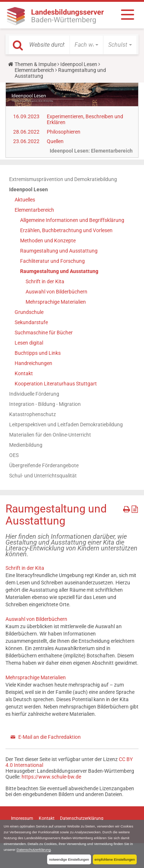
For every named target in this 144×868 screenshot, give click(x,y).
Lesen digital (29, 343)
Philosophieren (64, 132)
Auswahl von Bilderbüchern (56, 292)
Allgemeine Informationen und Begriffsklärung (72, 220)
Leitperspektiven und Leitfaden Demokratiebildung (66, 425)
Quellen (55, 141)
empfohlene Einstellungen (115, 859)
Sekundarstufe (31, 322)
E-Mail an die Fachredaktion (50, 737)
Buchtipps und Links (38, 353)
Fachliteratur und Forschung (52, 261)
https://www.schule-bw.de (51, 777)
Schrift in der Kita (45, 281)
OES (14, 455)
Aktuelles (25, 200)
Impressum (22, 818)
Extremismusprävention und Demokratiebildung (63, 179)
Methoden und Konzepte (48, 241)
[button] (86, 45)
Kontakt (24, 373)
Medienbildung (26, 445)
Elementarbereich (34, 70)
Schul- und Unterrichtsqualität (43, 476)
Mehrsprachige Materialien (56, 302)
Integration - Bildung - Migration (45, 404)
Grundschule (29, 312)
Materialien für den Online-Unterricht (50, 435)
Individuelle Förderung (34, 394)
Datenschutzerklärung (33, 850)
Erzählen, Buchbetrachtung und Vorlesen (66, 230)
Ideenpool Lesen (79, 64)
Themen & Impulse (35, 64)
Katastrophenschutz (33, 414)
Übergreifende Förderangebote (44, 465)
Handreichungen (33, 363)
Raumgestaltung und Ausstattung (59, 251)
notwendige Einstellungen (69, 859)
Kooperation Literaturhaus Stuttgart (56, 384)
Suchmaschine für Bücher (44, 333)
